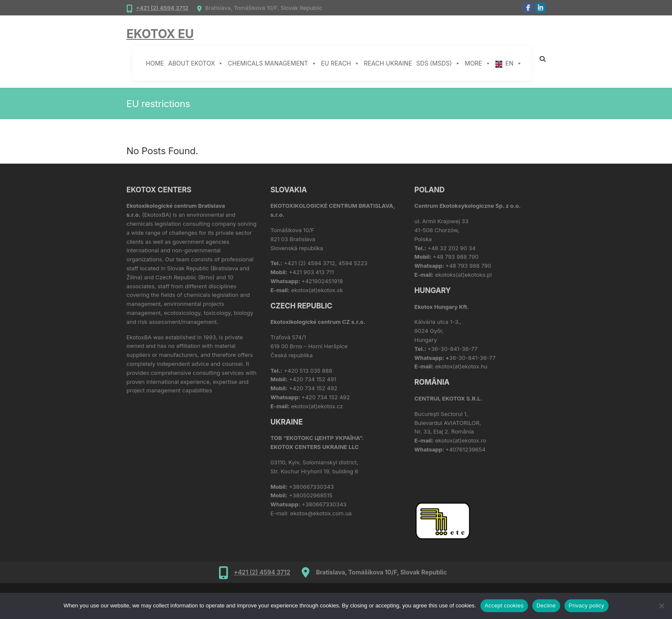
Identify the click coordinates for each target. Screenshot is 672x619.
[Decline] (661, 606)
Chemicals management (272, 63)
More (478, 63)
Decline (546, 606)
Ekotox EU (160, 34)
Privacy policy (586, 606)
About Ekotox (196, 63)
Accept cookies (504, 606)
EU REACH (340, 63)
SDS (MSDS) (438, 63)
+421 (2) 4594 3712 (162, 8)
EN (514, 63)
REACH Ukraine (388, 63)
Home (155, 63)
